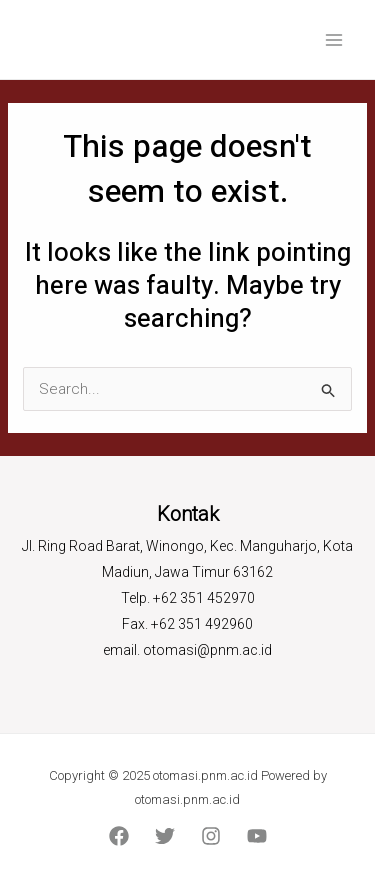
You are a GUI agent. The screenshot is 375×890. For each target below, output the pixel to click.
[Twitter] (165, 836)
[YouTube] (257, 836)
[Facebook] (119, 836)
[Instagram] (211, 836)
